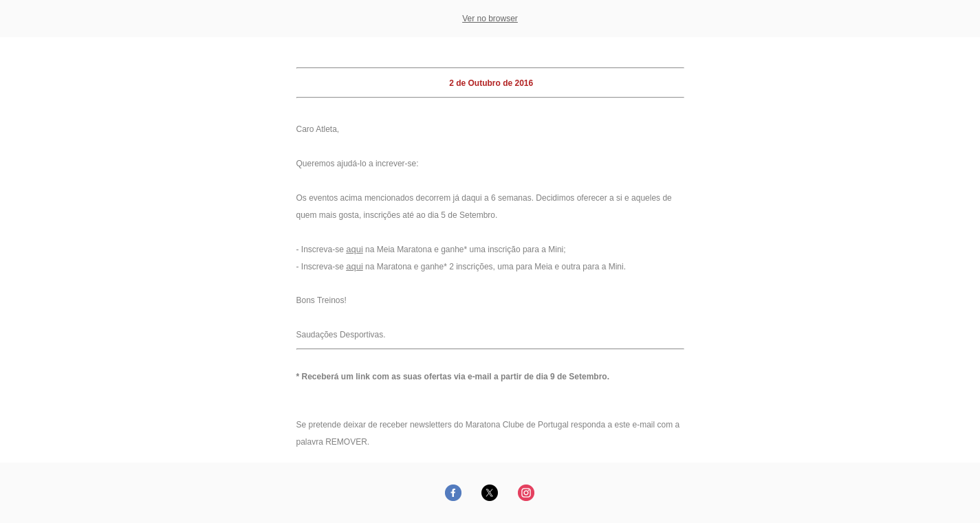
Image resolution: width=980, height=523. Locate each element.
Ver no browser (490, 19)
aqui (355, 249)
